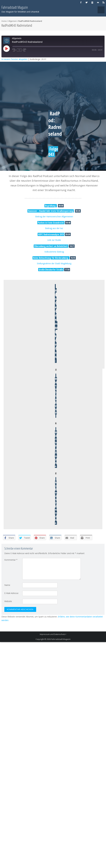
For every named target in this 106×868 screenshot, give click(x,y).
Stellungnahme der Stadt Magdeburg (54, 263)
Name (7, 585)
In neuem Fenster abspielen (14, 59)
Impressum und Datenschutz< (53, 634)
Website (8, 601)
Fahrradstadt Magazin (61, 639)
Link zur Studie (54, 240)
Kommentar (11, 560)
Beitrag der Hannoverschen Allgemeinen (54, 216)
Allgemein (13, 21)
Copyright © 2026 (43, 639)
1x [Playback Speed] (19, 50)
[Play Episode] (6, 49)
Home (4, 21)
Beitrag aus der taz (54, 228)
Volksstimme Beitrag (54, 252)
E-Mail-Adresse (11, 593)
